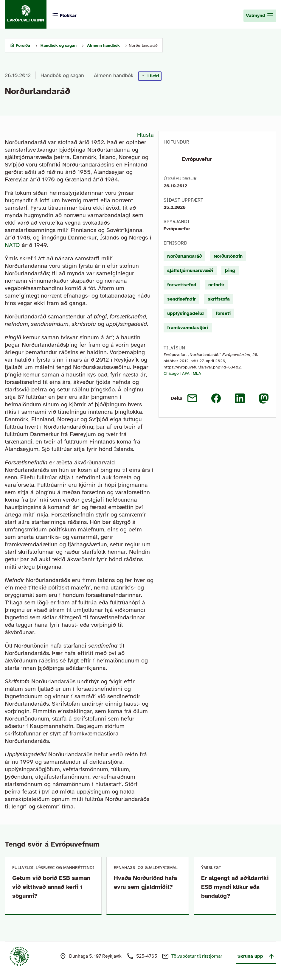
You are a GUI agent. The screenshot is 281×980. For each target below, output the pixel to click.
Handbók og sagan (62, 75)
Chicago (171, 373)
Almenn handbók (114, 75)
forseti (223, 313)
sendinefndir (181, 299)
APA (186, 373)
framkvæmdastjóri (188, 328)
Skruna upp (256, 956)
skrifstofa (219, 299)
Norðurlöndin (228, 256)
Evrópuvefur (197, 159)
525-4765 (147, 956)
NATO (12, 245)
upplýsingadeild (185, 313)
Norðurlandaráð (184, 256)
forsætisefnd (182, 285)
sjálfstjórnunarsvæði (190, 270)
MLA (197, 373)
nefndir (216, 285)
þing (230, 270)
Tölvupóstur (197, 956)
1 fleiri (150, 76)
